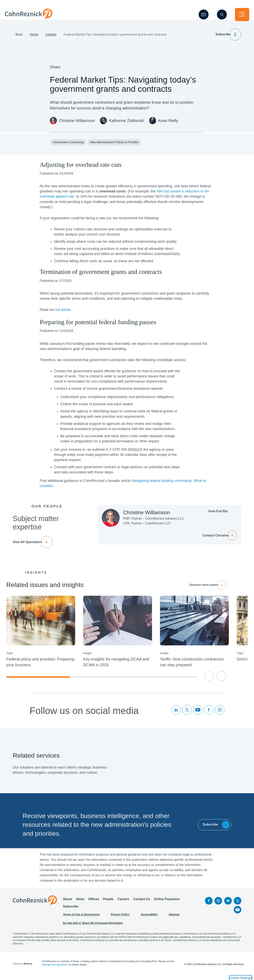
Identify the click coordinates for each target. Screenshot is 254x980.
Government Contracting (68, 155)
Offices (94, 903)
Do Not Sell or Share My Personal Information (93, 927)
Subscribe (71, 910)
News (80, 903)
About (67, 903)
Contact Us (141, 903)
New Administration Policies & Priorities (114, 155)
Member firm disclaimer (55, 968)
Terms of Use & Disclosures (81, 918)
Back (19, 41)
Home (34, 41)
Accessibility (149, 918)
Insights (51, 41)
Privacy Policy (120, 918)
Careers (123, 903)
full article (63, 322)
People (108, 903)
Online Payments (167, 903)
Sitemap (174, 918)
